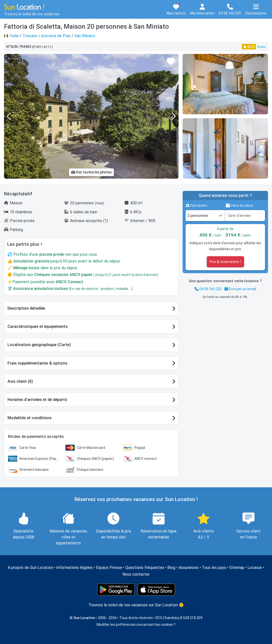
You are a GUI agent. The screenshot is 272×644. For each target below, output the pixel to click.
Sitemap (237, 568)
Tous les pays (214, 568)
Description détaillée (26, 308)
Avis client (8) (20, 381)
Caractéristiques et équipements (38, 326)
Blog (171, 568)
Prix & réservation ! (225, 262)
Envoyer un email (240, 289)
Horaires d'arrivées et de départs (37, 400)
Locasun (255, 568)
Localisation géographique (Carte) (39, 345)
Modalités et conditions (30, 418)
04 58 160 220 (208, 289)
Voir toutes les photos (91, 172)
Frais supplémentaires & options (37, 363)
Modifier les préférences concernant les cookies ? (136, 625)
